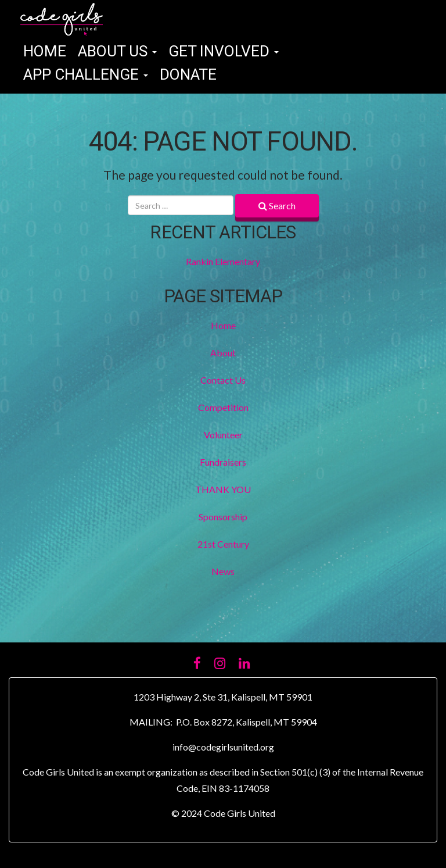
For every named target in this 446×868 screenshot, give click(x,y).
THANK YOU (223, 489)
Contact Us (223, 380)
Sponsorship (223, 517)
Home (45, 52)
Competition (223, 407)
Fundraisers (223, 462)
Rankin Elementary (223, 261)
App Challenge (86, 75)
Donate (188, 75)
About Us (117, 52)
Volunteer (223, 435)
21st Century (223, 544)
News (223, 571)
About (223, 353)
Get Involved (224, 52)
